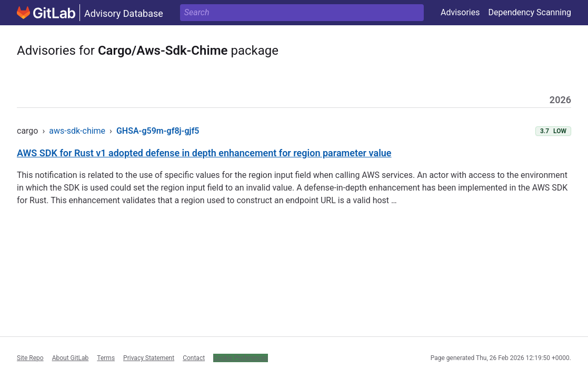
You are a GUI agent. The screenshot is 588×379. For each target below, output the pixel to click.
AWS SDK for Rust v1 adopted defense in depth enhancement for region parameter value (204, 153)
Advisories (460, 12)
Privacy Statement (149, 358)
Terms (106, 358)
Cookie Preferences (241, 358)
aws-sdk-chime (77, 131)
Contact (194, 358)
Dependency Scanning (530, 12)
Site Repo (30, 358)
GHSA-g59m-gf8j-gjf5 (158, 131)
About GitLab (71, 358)
